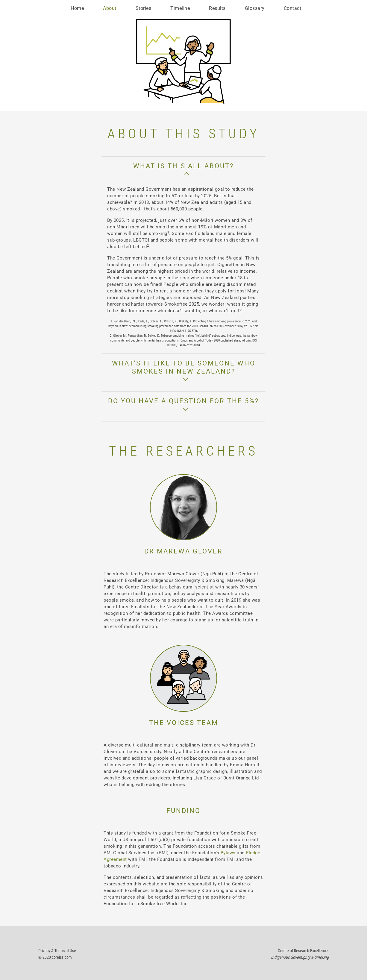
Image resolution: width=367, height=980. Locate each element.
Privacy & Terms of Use (57, 951)
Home (77, 8)
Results (217, 8)
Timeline (180, 8)
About (110, 8)
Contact (293, 8)
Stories (144, 8)
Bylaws (228, 853)
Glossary (255, 8)
